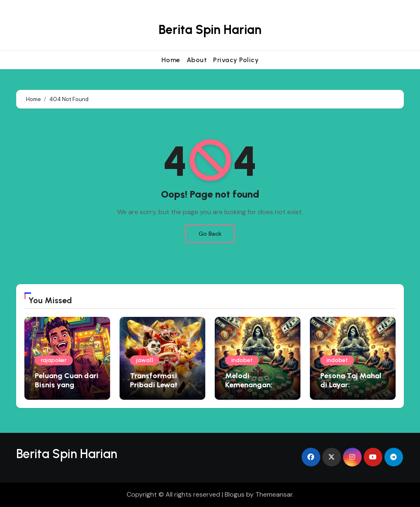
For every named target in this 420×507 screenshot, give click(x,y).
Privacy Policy (236, 60)
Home (171, 60)
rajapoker (54, 360)
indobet (242, 360)
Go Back (210, 234)
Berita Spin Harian (210, 30)
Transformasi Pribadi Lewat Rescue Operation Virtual (161, 389)
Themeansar (274, 494)
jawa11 (145, 360)
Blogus (235, 494)
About (197, 60)
